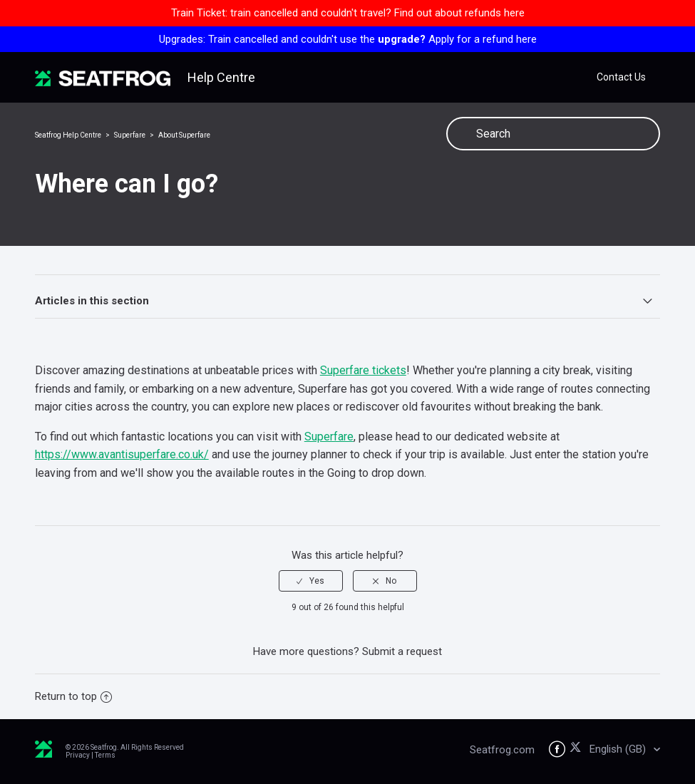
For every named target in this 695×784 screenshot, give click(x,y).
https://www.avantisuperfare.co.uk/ (122, 454)
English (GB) (619, 749)
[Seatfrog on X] (578, 749)
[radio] (311, 581)
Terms (105, 755)
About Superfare (184, 135)
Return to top (73, 696)
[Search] (553, 134)
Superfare (130, 135)
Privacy (78, 755)
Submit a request (402, 651)
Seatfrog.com (502, 750)
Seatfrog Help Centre (68, 135)
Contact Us (621, 77)
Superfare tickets (363, 370)
